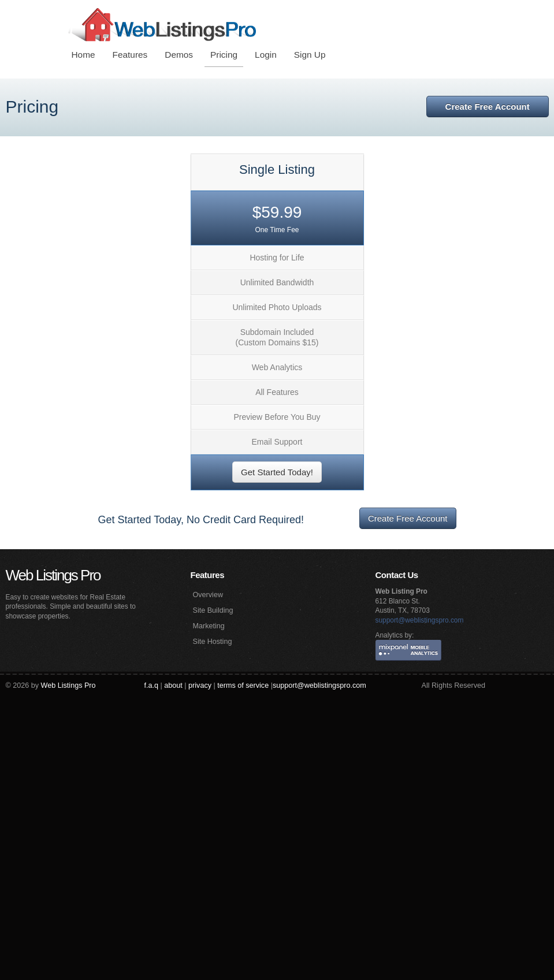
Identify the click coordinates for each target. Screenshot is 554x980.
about (173, 685)
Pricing (224, 55)
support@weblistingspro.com (420, 620)
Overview (208, 595)
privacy (200, 685)
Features (130, 55)
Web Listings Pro (53, 575)
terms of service (243, 685)
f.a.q (152, 685)
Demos (179, 55)
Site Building (213, 610)
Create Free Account (488, 107)
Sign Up (310, 55)
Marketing (209, 626)
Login (266, 55)
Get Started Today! (277, 472)
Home (83, 55)
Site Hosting (213, 642)
